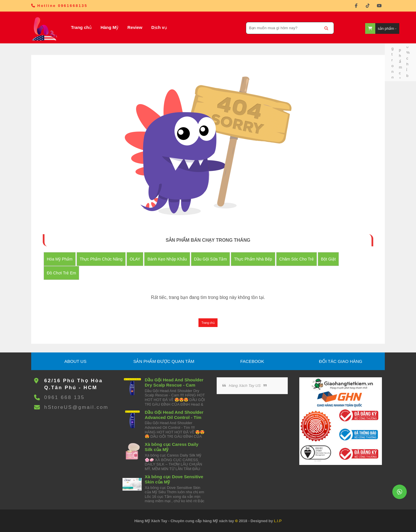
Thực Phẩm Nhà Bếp (253, 259)
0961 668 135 (64, 397)
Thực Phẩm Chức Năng (101, 259)
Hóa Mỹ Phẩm (60, 259)
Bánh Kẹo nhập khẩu (167, 259)
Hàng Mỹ (109, 27)
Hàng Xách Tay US (245, 386)
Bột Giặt (328, 259)
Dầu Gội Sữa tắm (211, 259)
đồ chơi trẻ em (61, 273)
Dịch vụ (159, 27)
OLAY (135, 259)
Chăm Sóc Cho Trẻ (297, 259)
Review (135, 27)
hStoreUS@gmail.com (76, 407)
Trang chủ (81, 27)
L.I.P (278, 521)
